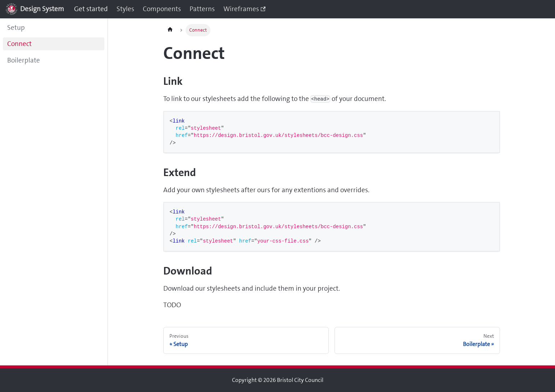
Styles (125, 9)
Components (162, 9)
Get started (91, 9)
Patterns (202, 9)
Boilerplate (24, 60)
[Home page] (170, 30)
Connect (19, 44)
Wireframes (244, 9)
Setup (16, 27)
